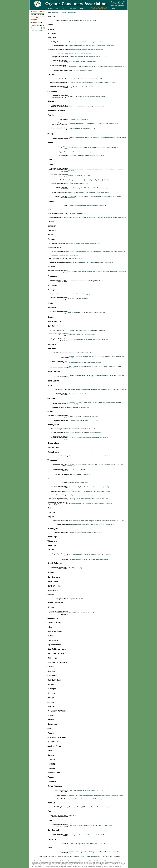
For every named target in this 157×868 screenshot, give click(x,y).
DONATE (114, 8)
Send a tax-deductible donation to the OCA (85, 858)
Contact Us (83, 856)
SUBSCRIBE (72, 8)
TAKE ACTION (60, 8)
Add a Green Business (37, 31)
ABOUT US (83, 8)
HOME (50, 8)
